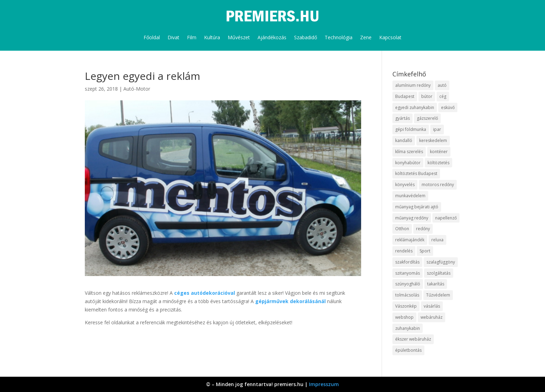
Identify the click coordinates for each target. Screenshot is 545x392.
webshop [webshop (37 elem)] (404, 317)
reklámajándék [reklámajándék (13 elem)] (410, 240)
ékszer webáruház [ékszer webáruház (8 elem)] (413, 339)
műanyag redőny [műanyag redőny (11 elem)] (412, 218)
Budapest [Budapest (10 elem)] (405, 96)
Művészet (239, 37)
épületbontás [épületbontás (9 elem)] (408, 350)
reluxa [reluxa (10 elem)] (437, 240)
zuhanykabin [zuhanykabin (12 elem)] (408, 328)
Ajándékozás (272, 37)
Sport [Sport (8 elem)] (425, 251)
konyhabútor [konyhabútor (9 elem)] (408, 163)
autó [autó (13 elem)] (442, 85)
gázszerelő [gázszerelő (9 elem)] (427, 118)
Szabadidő (306, 37)
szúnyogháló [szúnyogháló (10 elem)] (408, 284)
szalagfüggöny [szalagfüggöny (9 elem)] (441, 262)
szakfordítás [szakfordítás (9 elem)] (407, 262)
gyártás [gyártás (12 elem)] (402, 118)
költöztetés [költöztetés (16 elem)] (438, 163)
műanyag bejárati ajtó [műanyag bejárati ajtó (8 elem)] (417, 207)
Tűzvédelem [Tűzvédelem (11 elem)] (438, 295)
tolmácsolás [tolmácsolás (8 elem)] (407, 295)
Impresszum (324, 384)
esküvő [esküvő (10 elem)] (448, 107)
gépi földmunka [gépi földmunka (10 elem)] (411, 129)
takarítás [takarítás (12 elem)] (436, 284)
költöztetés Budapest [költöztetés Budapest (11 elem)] (416, 173)
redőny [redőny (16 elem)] (423, 229)
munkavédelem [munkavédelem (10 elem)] (410, 196)
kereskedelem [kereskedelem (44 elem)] (433, 140)
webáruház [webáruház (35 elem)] (432, 317)
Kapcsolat (390, 37)
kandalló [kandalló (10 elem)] (404, 140)
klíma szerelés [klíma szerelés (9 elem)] (409, 152)
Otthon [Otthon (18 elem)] (402, 229)
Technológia (339, 37)
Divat (173, 37)
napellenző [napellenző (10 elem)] (446, 218)
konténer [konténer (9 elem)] (439, 152)
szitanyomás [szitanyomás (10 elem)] (408, 273)
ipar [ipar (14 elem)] (437, 129)
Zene (366, 37)
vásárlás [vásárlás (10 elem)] (432, 306)
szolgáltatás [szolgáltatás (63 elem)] (439, 273)
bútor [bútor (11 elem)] (427, 96)
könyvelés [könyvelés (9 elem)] (405, 185)
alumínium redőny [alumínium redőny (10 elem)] (413, 85)
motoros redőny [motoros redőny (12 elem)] (438, 185)
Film (192, 37)
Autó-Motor (137, 89)
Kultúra (212, 37)
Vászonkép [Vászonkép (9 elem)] (406, 306)
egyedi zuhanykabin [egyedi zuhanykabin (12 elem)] (415, 107)
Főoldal (152, 37)
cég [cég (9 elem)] (443, 96)
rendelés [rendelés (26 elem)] (404, 251)
